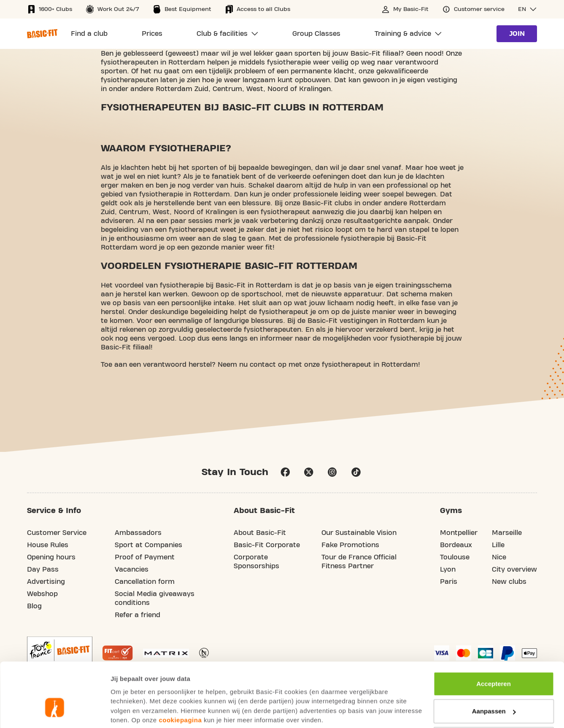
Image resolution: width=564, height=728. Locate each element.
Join (517, 34)
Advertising (46, 582)
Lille (498, 545)
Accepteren (494, 633)
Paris (449, 582)
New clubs (509, 582)
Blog (34, 607)
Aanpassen (494, 660)
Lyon (448, 570)
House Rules (48, 545)
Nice (499, 558)
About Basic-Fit (260, 533)
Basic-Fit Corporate (267, 545)
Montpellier (459, 533)
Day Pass (43, 570)
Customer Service (57, 533)
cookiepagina (180, 669)
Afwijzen (494, 688)
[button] (528, 9)
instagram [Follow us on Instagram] (332, 473)
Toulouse (455, 558)
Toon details (129, 711)
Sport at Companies (148, 545)
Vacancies (132, 570)
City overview (514, 570)
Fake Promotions (350, 545)
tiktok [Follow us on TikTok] (356, 473)
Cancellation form (145, 582)
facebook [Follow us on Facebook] (285, 473)
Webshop (42, 594)
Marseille (507, 533)
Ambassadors (138, 533)
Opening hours (51, 558)
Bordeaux (456, 545)
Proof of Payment (145, 558)
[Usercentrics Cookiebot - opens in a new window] (55, 712)
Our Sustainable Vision (359, 533)
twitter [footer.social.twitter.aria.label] (309, 473)
